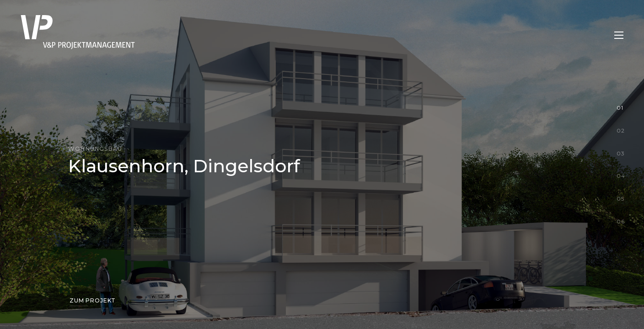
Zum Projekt (93, 300)
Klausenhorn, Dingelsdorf (184, 166)
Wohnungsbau (95, 149)
